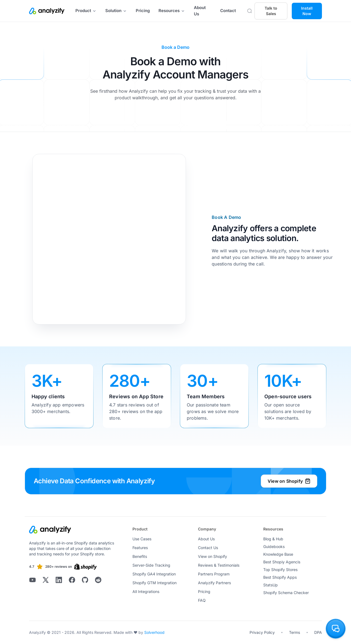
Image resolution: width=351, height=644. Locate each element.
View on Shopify (213, 556)
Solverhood (154, 632)
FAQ (202, 600)
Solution (116, 11)
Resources (172, 11)
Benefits (140, 556)
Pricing (143, 11)
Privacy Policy (262, 632)
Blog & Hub (273, 539)
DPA (318, 632)
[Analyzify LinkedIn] (59, 580)
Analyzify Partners (214, 583)
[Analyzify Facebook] (72, 580)
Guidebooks (274, 546)
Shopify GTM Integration (155, 583)
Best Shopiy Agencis (282, 562)
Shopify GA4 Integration (154, 574)
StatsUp (271, 585)
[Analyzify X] (46, 580)
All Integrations (146, 591)
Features (140, 548)
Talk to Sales (271, 11)
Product (86, 11)
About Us (200, 11)
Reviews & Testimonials (219, 565)
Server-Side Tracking (151, 565)
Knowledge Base (278, 554)
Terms (295, 632)
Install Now (307, 11)
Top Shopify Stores (280, 570)
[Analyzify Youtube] (32, 580)
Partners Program (214, 574)
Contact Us (208, 548)
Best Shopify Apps (280, 577)
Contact (228, 11)
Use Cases (142, 539)
